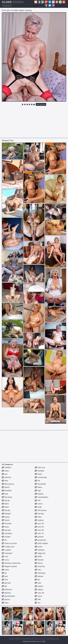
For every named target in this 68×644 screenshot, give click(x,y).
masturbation (42, 497)
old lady (39, 514)
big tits (6, 500)
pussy (39, 547)
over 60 (39, 530)
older (38, 517)
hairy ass (40, 467)
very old (39, 593)
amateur (7, 467)
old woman (41, 510)
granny (6, 599)
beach (6, 487)
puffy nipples (41, 543)
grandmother (8, 596)
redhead (40, 550)
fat (4, 573)
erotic (5, 570)
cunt (5, 557)
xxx (38, 603)
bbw (5, 481)
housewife (40, 484)
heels (38, 474)
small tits (40, 566)
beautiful (7, 491)
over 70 (39, 533)
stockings (40, 573)
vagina (39, 590)
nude (38, 507)
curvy (5, 560)
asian (5, 471)
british (6, 520)
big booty (7, 497)
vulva (38, 596)
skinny (39, 563)
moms (39, 504)
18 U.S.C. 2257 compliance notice (47, 639)
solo (38, 570)
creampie (7, 553)
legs (38, 491)
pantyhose (40, 540)
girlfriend (7, 590)
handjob (39, 471)
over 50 (39, 527)
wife (38, 599)
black (5, 507)
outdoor (39, 520)
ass (5, 474)
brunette (7, 524)
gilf (4, 586)
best (5, 494)
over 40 (39, 524)
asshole (6, 477)
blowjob (6, 514)
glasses (6, 593)
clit (4, 540)
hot (37, 481)
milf (38, 500)
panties (39, 537)
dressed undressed (11, 563)
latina (38, 487)
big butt (6, 530)
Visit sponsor (41, 104)
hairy (5, 603)
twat (38, 583)
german (6, 583)
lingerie (39, 494)
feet (5, 576)
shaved (39, 560)
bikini (5, 504)
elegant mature (9, 566)
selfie (38, 557)
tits (37, 580)
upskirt (39, 586)
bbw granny (8, 484)
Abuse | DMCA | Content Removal (21, 639)
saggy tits (40, 553)
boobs (6, 517)
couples (6, 550)
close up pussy (9, 543)
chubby (6, 537)
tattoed (39, 576)
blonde (6, 510)
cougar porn (8, 547)
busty (5, 527)
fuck (5, 580)
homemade (41, 477)
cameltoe (7, 533)
